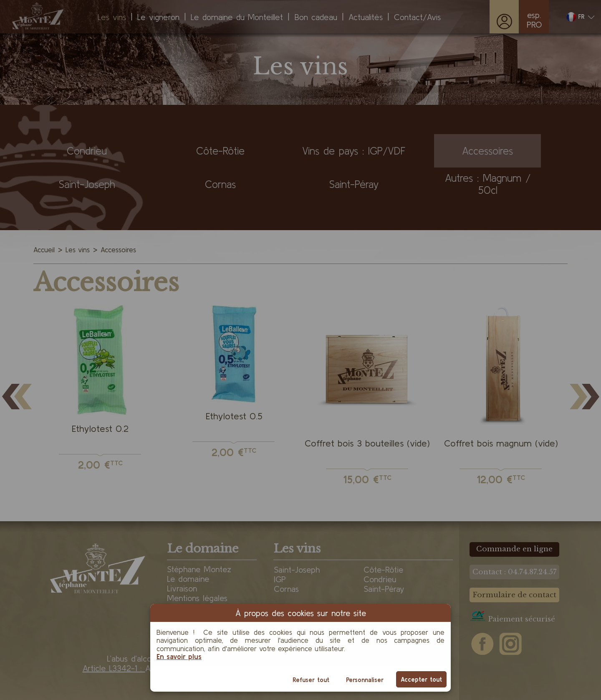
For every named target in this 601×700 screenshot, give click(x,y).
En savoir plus (179, 656)
